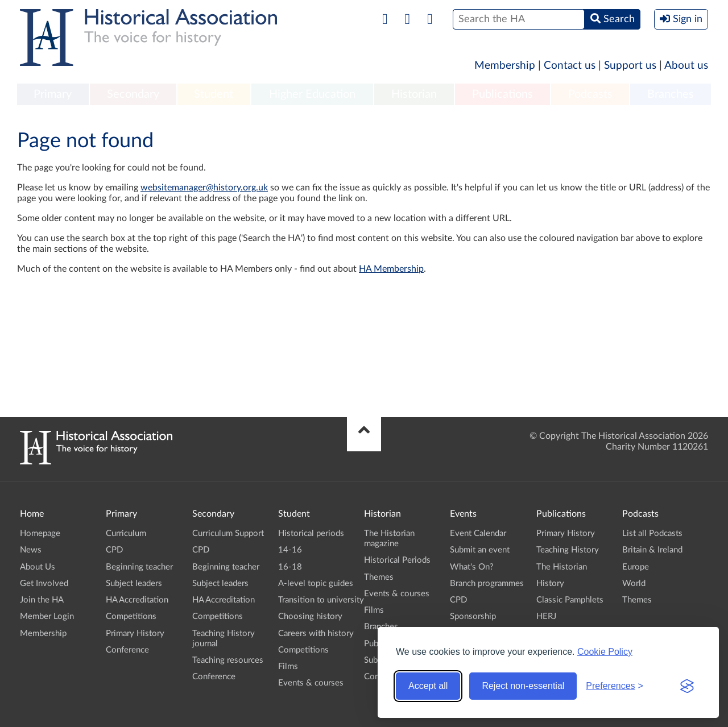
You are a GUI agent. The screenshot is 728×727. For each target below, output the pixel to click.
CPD (114, 550)
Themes (379, 577)
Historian (414, 94)
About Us (38, 567)
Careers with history (316, 633)
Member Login (47, 616)
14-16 (290, 550)
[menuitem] (53, 95)
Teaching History (568, 550)
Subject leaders (134, 583)
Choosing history (310, 616)
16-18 (290, 567)
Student (214, 94)
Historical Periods (397, 560)
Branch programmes (487, 583)
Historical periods (311, 533)
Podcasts (590, 94)
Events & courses (311, 683)
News (31, 550)
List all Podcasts (652, 533)
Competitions (131, 616)
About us (686, 66)
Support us (630, 66)
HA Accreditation (137, 600)
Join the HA (42, 600)
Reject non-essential (523, 686)
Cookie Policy (605, 652)
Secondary (133, 94)
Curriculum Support (228, 533)
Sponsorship (473, 616)
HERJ (546, 616)
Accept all (428, 686)
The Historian (562, 567)
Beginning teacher (139, 567)
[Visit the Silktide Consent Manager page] (687, 686)
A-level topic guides (316, 583)
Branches (671, 94)
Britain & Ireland (652, 550)
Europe (636, 567)
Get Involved (44, 583)
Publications (502, 94)
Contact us (570, 66)
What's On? (472, 567)
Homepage (40, 533)
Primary (53, 94)
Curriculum (126, 533)
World (634, 583)
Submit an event (480, 550)
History (550, 583)
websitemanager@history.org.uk (204, 188)
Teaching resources (228, 660)
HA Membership (391, 269)
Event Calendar (478, 533)
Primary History (135, 633)
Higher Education (312, 94)
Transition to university (321, 600)
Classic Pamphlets (570, 600)
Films (288, 666)
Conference (127, 650)
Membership (505, 66)
